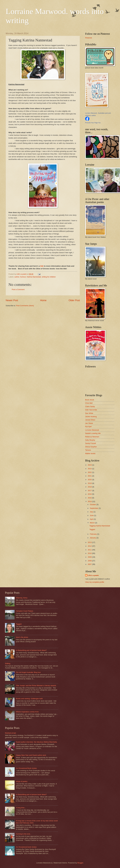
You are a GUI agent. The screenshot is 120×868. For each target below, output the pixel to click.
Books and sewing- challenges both (29, 699)
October (93, 505)
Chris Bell (89, 403)
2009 (90, 557)
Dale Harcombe (91, 410)
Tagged (92, 529)
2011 (90, 550)
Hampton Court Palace (25, 611)
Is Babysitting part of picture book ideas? (31, 650)
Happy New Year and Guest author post (31, 755)
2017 (90, 491)
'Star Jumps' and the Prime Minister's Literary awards (36, 685)
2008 (90, 561)
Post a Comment (18, 289)
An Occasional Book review (26, 768)
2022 (90, 472)
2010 (90, 553)
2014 (90, 501)
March (92, 523)
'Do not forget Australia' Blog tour (28, 672)
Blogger (80, 863)
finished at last (10, 733)
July (92, 512)
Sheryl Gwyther (91, 447)
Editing (8, 663)
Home (43, 300)
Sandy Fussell (91, 443)
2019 (90, 483)
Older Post (74, 300)
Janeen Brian (90, 420)
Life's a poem (93, 575)
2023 (90, 469)
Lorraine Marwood (92, 430)
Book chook (90, 400)
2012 (90, 546)
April (92, 519)
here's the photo (22, 637)
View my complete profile (95, 582)
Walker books (90, 453)
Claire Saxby (90, 406)
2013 (90, 542)
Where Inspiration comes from (27, 712)
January (93, 538)
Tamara (88, 450)
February (93, 534)
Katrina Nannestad (34, 277)
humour (23, 277)
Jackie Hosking (91, 417)
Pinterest (89, 38)
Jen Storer (89, 423)
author (17, 277)
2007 (90, 564)
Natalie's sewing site (93, 433)
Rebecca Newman (92, 437)
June (92, 515)
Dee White (89, 413)
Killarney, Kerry (22, 598)
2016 (90, 494)
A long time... (21, 808)
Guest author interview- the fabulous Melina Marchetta (36, 742)
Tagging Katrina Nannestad (100, 526)
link (42, 266)
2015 (90, 498)
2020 (90, 480)
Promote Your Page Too (93, 123)
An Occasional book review (26, 847)
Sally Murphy (90, 440)
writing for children (49, 277)
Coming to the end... (24, 834)
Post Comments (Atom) (25, 306)
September (94, 508)
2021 (90, 476)
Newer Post (12, 300)
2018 (90, 487)
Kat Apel (88, 427)
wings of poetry (22, 781)
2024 (90, 465)
